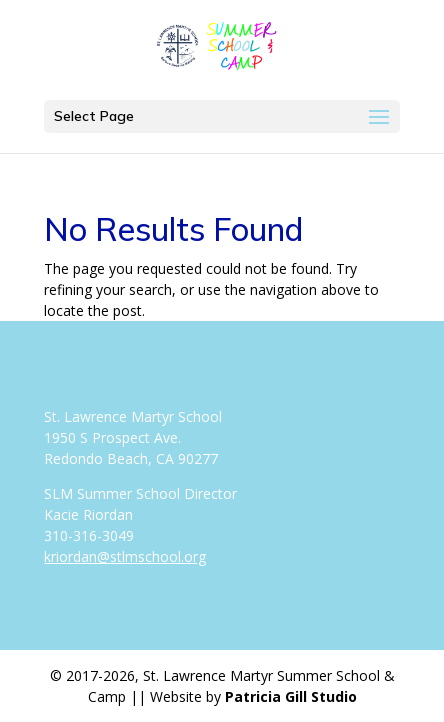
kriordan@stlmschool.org (125, 556)
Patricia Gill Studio (291, 696)
